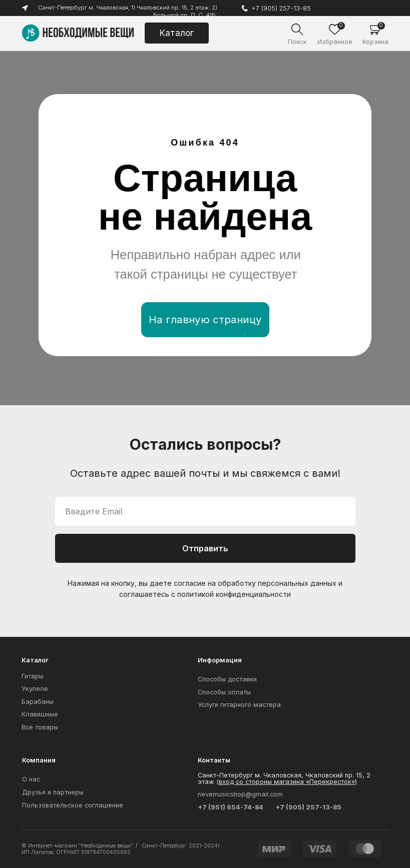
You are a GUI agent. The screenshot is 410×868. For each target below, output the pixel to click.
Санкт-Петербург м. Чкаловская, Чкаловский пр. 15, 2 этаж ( (284, 778)
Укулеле (35, 689)
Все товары (40, 727)
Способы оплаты (224, 692)
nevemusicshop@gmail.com (240, 794)
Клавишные (40, 714)
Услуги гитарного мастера (239, 705)
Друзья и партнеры (53, 792)
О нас (31, 779)
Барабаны (38, 702)
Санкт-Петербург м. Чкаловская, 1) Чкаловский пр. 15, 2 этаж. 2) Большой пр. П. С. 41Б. (126, 11)
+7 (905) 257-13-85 (281, 8)
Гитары (33, 676)
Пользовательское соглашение (73, 805)
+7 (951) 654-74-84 (231, 807)
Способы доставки (227, 679)
